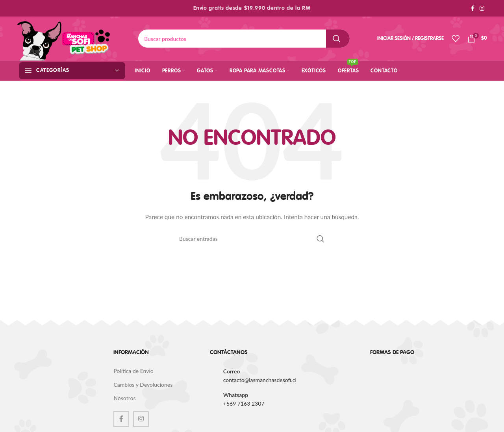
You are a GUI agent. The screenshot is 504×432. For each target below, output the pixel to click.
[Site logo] (64, 38)
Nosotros (124, 398)
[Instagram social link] (482, 8)
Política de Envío (133, 371)
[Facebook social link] (472, 8)
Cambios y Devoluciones (143, 385)
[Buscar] (244, 39)
